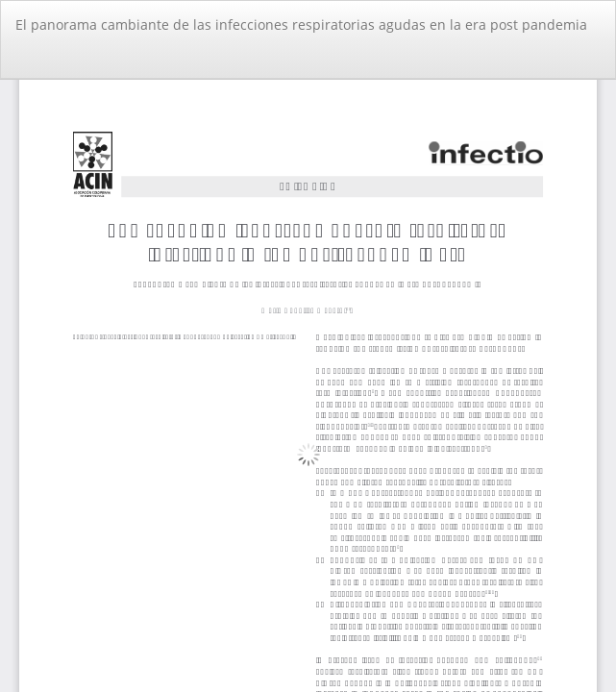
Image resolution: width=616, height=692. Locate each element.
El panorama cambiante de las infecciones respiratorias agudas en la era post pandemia (301, 25)
